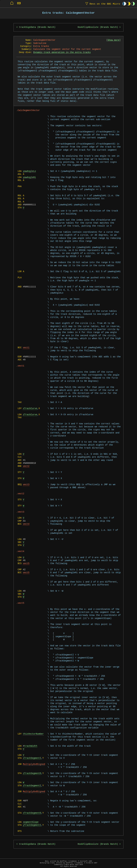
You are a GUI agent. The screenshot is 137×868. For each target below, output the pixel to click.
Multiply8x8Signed (34, 764)
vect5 (26, 564)
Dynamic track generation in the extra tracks (62, 52)
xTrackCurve (30, 409)
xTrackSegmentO (32, 813)
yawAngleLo (29, 171)
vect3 (26, 485)
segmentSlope (31, 822)
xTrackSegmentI (32, 758)
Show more (113, 40)
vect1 (26, 348)
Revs (102, 4)
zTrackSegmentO (32, 773)
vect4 (26, 524)
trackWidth (31, 746)
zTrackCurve (30, 415)
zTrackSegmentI (32, 786)
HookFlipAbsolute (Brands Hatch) (98, 27)
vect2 (26, 466)
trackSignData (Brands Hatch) (37, 27)
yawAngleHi (29, 177)
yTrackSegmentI (32, 825)
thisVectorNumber (33, 734)
